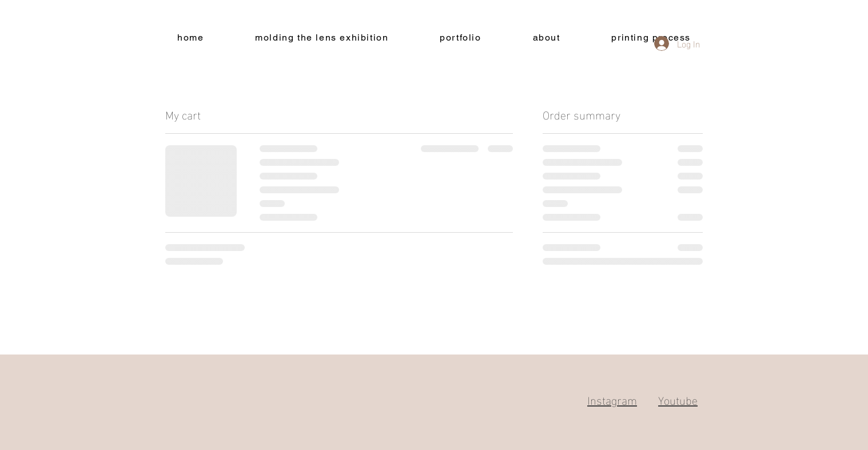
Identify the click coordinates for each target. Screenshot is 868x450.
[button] (460, 38)
